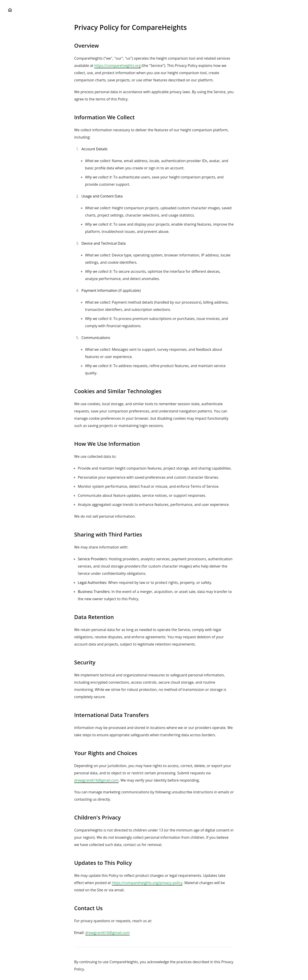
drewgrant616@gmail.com (96, 780)
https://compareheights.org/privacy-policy (147, 883)
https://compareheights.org (117, 66)
